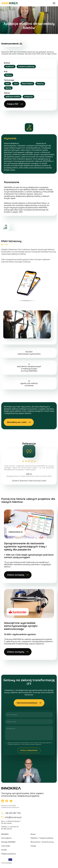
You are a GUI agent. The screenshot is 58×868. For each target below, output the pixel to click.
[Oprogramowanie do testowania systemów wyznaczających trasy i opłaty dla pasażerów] (29, 545)
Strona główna (6, 838)
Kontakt (4, 850)
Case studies (6, 846)
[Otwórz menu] (54, 3)
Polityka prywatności (9, 854)
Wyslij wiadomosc (29, 750)
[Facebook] (7, 801)
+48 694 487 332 (11, 813)
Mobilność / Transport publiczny (42, 838)
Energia (33, 846)
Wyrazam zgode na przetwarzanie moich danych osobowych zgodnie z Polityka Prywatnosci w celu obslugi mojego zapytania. (30, 743)
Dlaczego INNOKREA (8, 842)
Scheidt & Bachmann (27, 143)
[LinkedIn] (3, 801)
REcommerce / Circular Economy (42, 842)
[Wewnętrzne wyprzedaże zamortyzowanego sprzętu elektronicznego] (29, 623)
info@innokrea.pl (11, 817)
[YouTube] (11, 801)
